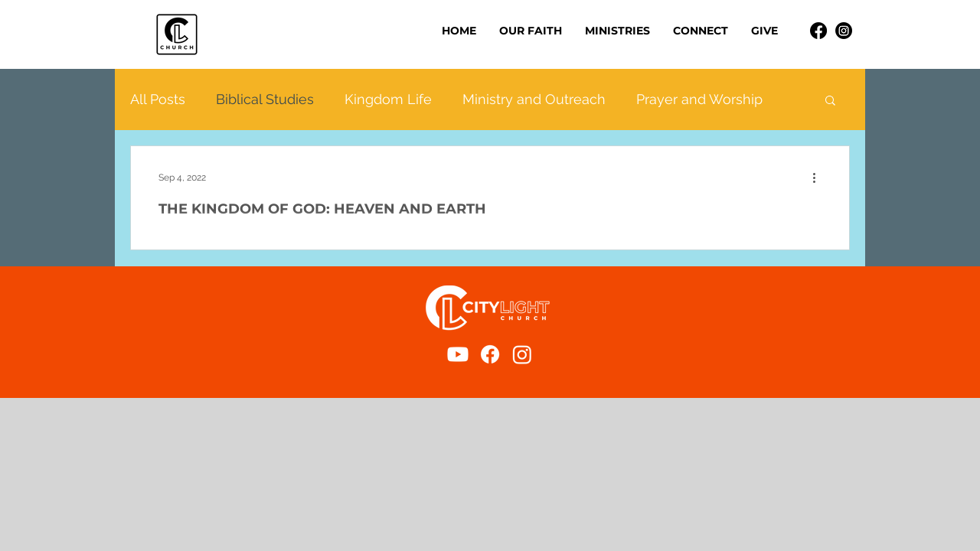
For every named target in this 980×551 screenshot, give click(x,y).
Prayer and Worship (699, 99)
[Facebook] (818, 31)
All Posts (158, 99)
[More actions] (819, 178)
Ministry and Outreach (534, 99)
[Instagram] (844, 31)
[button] (617, 31)
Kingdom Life (388, 99)
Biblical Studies (265, 99)
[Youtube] (458, 354)
